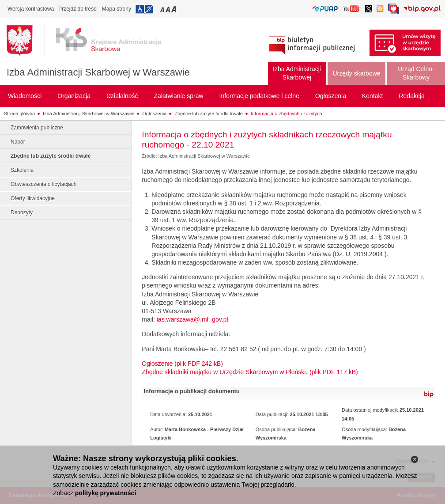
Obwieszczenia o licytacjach (43, 184)
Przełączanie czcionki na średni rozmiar (169, 9)
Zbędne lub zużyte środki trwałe (209, 114)
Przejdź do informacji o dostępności (144, 9)
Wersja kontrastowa (31, 9)
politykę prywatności (106, 493)
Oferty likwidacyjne (33, 198)
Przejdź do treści (78, 9)
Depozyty (22, 212)
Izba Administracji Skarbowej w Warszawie (98, 72)
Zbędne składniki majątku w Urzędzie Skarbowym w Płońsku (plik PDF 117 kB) (250, 372)
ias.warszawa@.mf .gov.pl (192, 319)
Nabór (18, 142)
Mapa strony (117, 9)
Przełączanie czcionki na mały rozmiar (163, 9)
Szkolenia (22, 170)
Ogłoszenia (154, 114)
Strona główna (19, 114)
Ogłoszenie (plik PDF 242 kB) (182, 364)
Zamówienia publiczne (37, 128)
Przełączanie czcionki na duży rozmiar (175, 9)
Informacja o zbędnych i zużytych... (288, 114)
